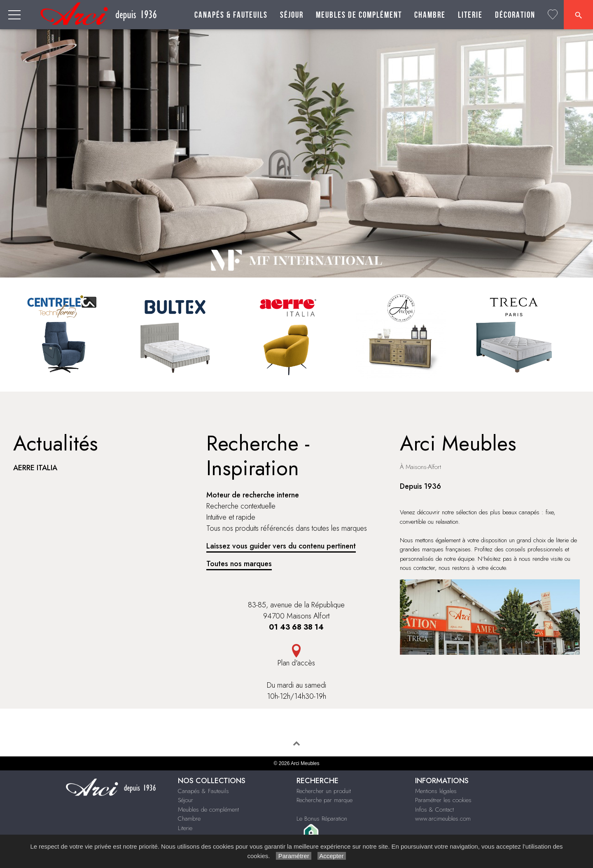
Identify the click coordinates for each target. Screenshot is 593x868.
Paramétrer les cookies (443, 800)
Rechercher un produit (324, 791)
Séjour (292, 15)
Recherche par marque (325, 800)
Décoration (515, 15)
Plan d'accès (296, 663)
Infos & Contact (434, 810)
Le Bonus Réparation (322, 819)
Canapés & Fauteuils (231, 15)
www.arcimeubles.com (443, 819)
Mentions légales (436, 791)
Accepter (332, 856)
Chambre (430, 15)
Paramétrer (293, 856)
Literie (470, 15)
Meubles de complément (359, 15)
